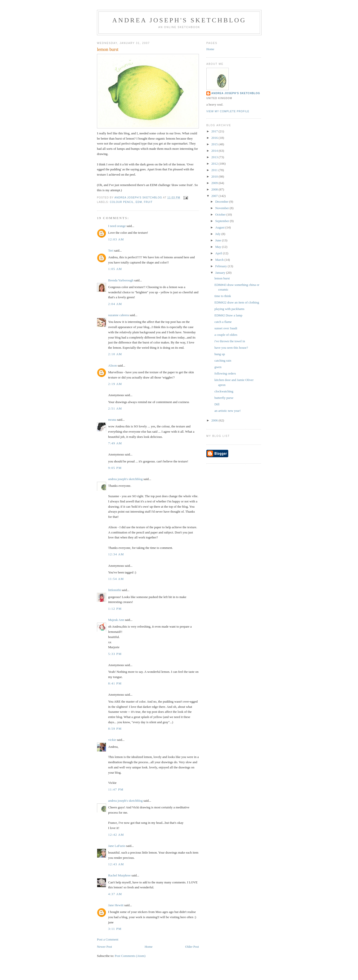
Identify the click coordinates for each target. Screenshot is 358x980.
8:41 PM (115, 683)
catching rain (223, 360)
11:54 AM (116, 579)
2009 (215, 183)
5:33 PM (115, 654)
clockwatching (224, 391)
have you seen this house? (231, 348)
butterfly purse (224, 398)
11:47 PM (116, 789)
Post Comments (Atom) (130, 956)
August (220, 227)
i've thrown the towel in (230, 341)
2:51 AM (115, 408)
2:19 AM (115, 384)
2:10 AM (115, 354)
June (219, 240)
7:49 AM (115, 443)
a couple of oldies (226, 335)
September (223, 221)
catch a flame (223, 322)
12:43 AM (116, 864)
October (221, 214)
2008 (215, 189)
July (218, 234)
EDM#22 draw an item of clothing (237, 302)
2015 (215, 144)
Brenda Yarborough (121, 280)
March (220, 260)
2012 (215, 164)
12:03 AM (116, 239)
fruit (148, 202)
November (223, 208)
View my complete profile (228, 111)
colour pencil (122, 202)
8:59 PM (115, 729)
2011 (215, 170)
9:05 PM (115, 468)
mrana (112, 420)
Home (149, 947)
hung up (220, 354)
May (219, 247)
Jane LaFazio (117, 846)
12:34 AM (116, 554)
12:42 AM (116, 835)
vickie (112, 740)
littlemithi (114, 590)
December (222, 202)
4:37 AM (115, 894)
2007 (215, 196)
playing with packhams (229, 309)
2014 (215, 151)
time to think (223, 296)
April (219, 253)
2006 (215, 420)
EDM (139, 202)
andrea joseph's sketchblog (179, 20)
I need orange (117, 226)
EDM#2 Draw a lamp (228, 315)
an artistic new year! (227, 411)
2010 (215, 176)
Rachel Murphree (119, 875)
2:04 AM (115, 304)
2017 (215, 131)
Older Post (192, 947)
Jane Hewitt (116, 905)
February (222, 266)
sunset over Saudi (226, 328)
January (221, 273)
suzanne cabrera (118, 315)
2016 (215, 138)
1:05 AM (115, 269)
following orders (225, 373)
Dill (217, 404)
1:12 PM (115, 609)
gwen (218, 367)
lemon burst (222, 278)
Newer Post (104, 947)
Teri (111, 250)
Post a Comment (108, 939)
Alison (112, 365)
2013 (215, 157)
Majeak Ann (116, 620)
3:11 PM (115, 929)
